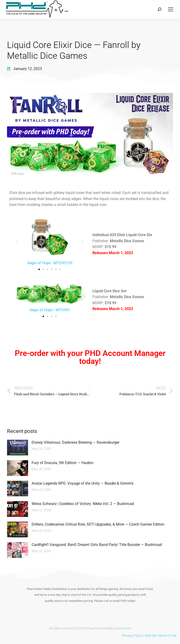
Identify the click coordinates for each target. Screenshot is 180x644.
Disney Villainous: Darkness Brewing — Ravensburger (75, 442)
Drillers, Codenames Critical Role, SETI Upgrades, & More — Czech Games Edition (98, 524)
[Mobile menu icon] (171, 9)
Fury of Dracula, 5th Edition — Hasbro (62, 463)
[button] (17, 242)
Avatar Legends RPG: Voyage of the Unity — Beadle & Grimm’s (83, 483)
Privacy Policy (132, 636)
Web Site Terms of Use (160, 636)
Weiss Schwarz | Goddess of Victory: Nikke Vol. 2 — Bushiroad (83, 504)
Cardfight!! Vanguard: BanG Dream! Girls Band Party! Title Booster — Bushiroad (97, 545)
